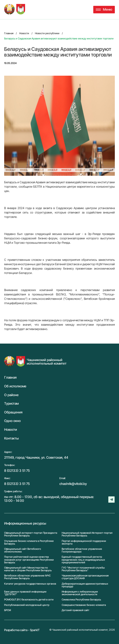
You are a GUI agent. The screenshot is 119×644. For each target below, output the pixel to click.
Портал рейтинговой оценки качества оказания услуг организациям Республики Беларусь (29, 560)
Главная (10, 378)
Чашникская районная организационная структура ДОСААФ (85, 577)
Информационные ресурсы (25, 523)
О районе (11, 395)
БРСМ (8, 610)
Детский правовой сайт (75, 610)
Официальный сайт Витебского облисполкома (23, 550)
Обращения (13, 412)
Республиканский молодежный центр (27, 605)
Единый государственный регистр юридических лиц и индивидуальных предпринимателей (83, 560)
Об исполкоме (15, 386)
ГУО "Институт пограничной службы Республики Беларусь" (83, 569)
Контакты (12, 438)
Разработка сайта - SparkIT (22, 630)
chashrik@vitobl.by (73, 484)
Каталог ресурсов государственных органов (30, 584)
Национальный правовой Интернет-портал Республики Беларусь (87, 534)
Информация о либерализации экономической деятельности (80, 593)
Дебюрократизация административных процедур (85, 585)
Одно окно (12, 421)
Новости (11, 430)
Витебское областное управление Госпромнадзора (82, 550)
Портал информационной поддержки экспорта (84, 542)
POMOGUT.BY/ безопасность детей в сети (29, 599)
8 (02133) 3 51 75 (17, 471)
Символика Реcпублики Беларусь (81, 599)
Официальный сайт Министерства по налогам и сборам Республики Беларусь (28, 569)
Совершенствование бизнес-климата (84, 605)
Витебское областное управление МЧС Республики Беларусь (27, 577)
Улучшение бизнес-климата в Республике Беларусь (29, 542)
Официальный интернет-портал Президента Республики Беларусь (31, 534)
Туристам (11, 404)
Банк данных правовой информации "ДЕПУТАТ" (25, 593)
